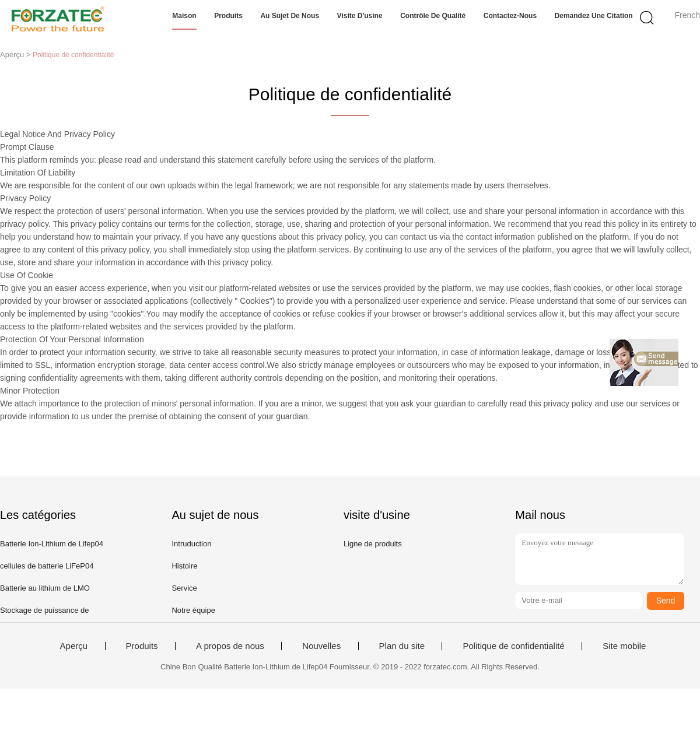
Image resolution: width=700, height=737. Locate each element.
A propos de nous (230, 646)
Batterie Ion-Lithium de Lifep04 (52, 544)
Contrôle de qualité (433, 16)
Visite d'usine (360, 16)
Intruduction (191, 544)
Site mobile (624, 646)
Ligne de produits (373, 544)
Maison (184, 16)
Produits (228, 16)
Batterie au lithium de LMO (45, 588)
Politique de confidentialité (513, 646)
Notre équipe (193, 610)
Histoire (184, 566)
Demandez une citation (594, 16)
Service (184, 588)
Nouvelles (321, 646)
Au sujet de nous (290, 16)
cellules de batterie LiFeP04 (47, 566)
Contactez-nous (510, 16)
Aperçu (74, 646)
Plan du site (402, 646)
